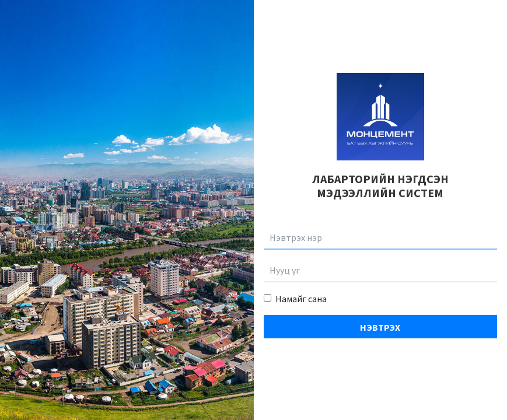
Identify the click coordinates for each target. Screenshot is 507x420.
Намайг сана (301, 299)
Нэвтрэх (380, 327)
